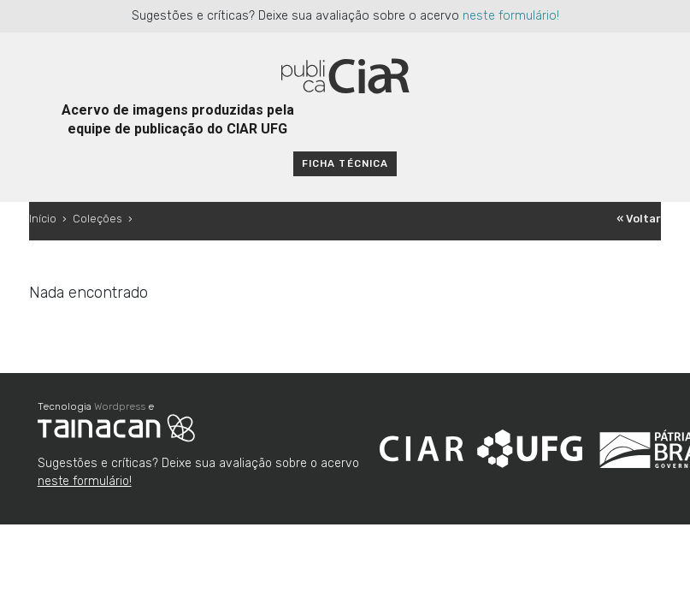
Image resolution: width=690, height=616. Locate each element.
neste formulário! (511, 16)
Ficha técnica (345, 163)
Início (43, 219)
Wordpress (120, 406)
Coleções (97, 219)
